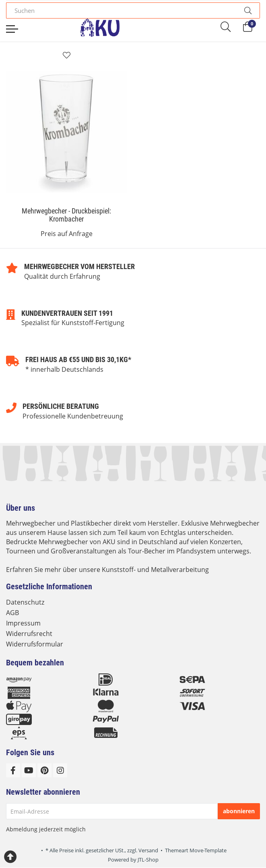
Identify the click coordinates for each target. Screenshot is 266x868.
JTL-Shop (148, 860)
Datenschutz (25, 602)
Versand (148, 850)
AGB (12, 613)
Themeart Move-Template (196, 850)
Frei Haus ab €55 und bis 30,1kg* (78, 359)
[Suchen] (121, 10)
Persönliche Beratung (61, 406)
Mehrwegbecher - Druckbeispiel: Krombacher (66, 215)
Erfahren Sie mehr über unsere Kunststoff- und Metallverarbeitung (107, 570)
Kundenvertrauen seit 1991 (67, 313)
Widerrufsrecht (29, 634)
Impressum (23, 623)
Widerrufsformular (35, 644)
